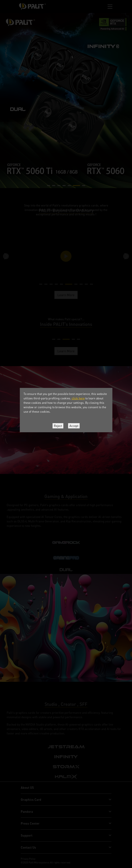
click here (78, 398)
